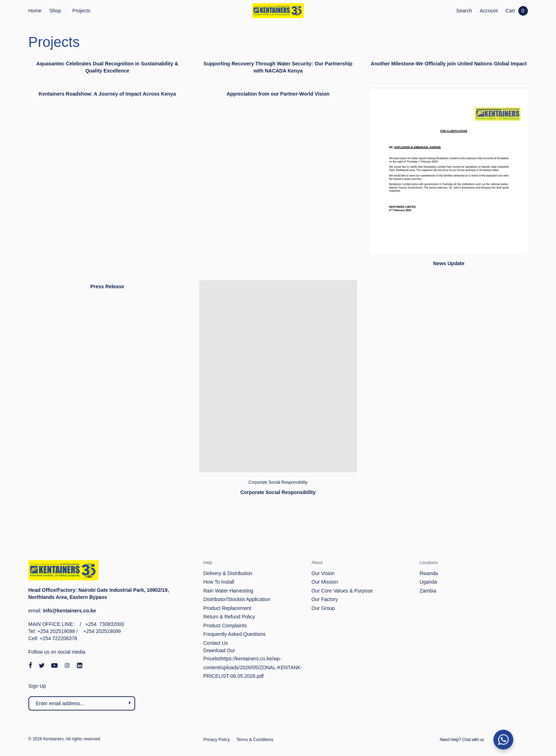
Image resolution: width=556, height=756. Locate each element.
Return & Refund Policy (229, 617)
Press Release (107, 286)
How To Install (219, 582)
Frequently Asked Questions (235, 634)
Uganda (428, 582)
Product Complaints (225, 626)
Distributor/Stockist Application (237, 599)
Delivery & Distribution (228, 573)
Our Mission (325, 582)
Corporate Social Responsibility (278, 482)
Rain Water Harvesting (228, 591)
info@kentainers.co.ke (70, 611)
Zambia (428, 591)
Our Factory (325, 599)
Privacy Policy (217, 740)
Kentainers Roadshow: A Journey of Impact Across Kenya (107, 94)
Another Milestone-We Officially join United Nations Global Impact (449, 64)
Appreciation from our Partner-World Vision (278, 94)
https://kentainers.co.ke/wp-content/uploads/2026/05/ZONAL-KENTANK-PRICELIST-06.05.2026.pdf (253, 667)
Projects (81, 11)
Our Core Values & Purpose (342, 591)
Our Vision (323, 573)
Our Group (323, 608)
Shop (55, 11)
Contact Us (216, 643)
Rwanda (429, 573)
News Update (449, 263)
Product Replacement (227, 608)
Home (35, 11)
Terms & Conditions (255, 740)
